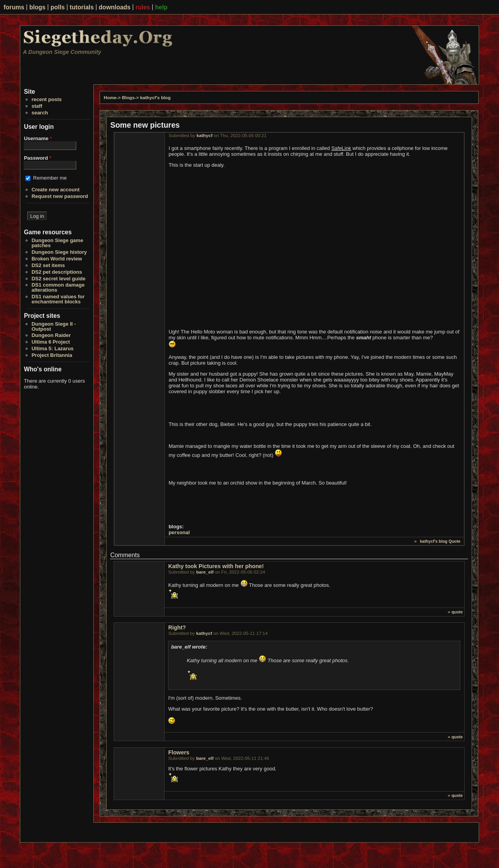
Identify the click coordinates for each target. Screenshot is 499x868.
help (161, 7)
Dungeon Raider (51, 335)
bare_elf (205, 572)
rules (143, 7)
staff (37, 106)
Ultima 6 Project (51, 342)
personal (179, 532)
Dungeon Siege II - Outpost (54, 326)
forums (14, 7)
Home (110, 97)
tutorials (82, 7)
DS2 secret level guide (59, 279)
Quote (454, 541)
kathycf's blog (155, 97)
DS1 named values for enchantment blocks (58, 299)
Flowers (179, 752)
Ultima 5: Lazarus (53, 348)
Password (38, 158)
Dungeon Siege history (59, 252)
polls (57, 7)
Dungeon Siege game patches (57, 243)
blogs (38, 7)
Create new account (56, 190)
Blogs (128, 97)
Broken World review (57, 259)
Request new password (60, 196)
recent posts (47, 99)
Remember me (50, 178)
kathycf (205, 135)
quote (457, 612)
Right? (177, 627)
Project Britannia (52, 355)
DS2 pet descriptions (57, 272)
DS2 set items (48, 265)
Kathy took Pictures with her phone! (216, 566)
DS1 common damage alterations (58, 287)
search (40, 113)
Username (38, 138)
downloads (115, 7)
